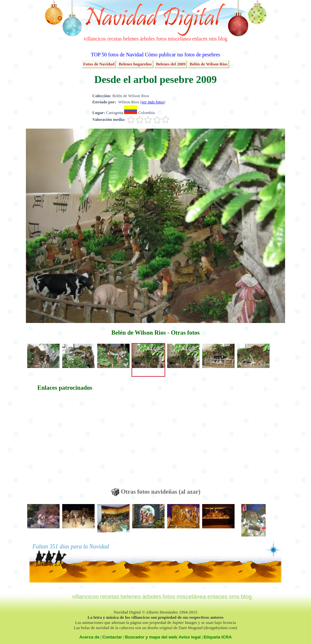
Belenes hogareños (135, 64)
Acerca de (89, 637)
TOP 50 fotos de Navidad (117, 55)
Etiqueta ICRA (218, 637)
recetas (115, 39)
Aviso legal (190, 637)
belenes (131, 39)
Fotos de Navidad (99, 64)
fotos (161, 39)
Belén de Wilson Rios (208, 64)
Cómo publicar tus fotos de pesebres (182, 55)
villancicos (95, 39)
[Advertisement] (65, 443)
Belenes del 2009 (171, 64)
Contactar (112, 637)
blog (223, 39)
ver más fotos (153, 102)
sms (213, 39)
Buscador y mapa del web (151, 637)
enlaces (200, 39)
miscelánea (179, 39)
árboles (147, 39)
